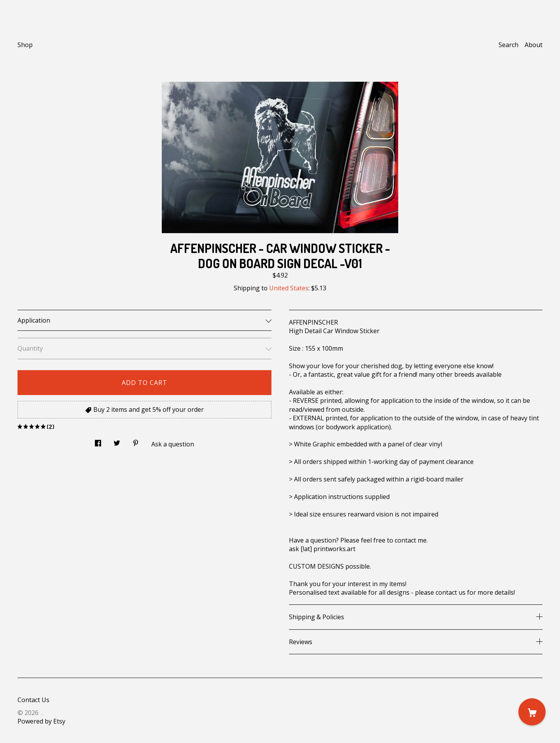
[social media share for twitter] (117, 441)
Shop (25, 45)
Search (508, 45)
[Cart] (532, 712)
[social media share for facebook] (98, 441)
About (534, 45)
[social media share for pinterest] (136, 441)
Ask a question (173, 444)
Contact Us (33, 700)
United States (289, 288)
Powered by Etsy (41, 721)
